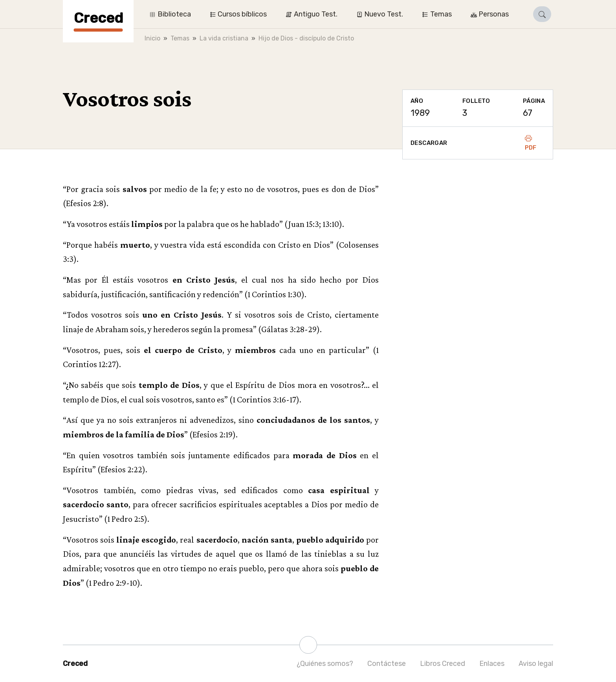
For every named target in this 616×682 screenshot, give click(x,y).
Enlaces (492, 664)
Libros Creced (443, 664)
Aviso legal (536, 664)
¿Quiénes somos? (325, 664)
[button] (542, 14)
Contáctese (387, 664)
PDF (531, 143)
